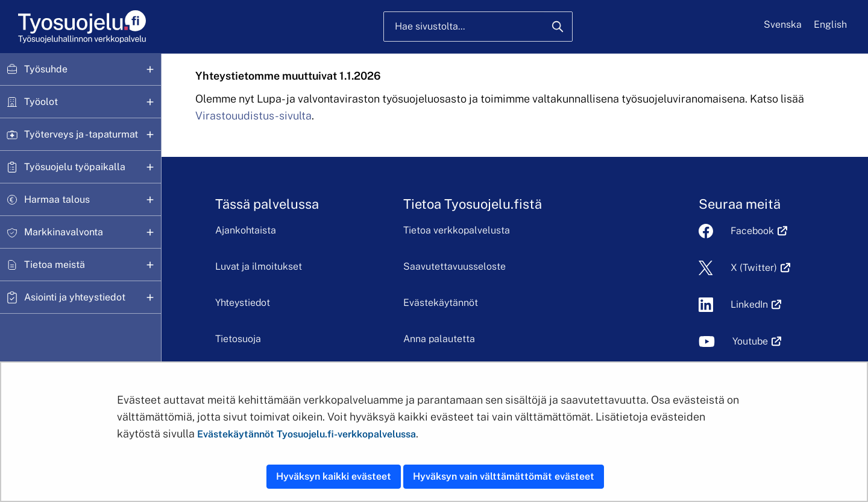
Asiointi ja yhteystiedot (75, 297)
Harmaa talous (57, 199)
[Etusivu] (81, 27)
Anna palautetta (439, 339)
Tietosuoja (238, 339)
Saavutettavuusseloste (454, 266)
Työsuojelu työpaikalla (75, 167)
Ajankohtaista (246, 230)
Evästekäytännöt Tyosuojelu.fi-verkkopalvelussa (307, 434)
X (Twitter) (754, 268)
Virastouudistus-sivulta (253, 116)
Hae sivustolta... (430, 26)
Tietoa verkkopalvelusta (457, 230)
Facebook (752, 231)
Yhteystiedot (243, 303)
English (830, 24)
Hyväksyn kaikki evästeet (334, 476)
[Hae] (558, 27)
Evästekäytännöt (441, 303)
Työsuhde (46, 69)
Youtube (750, 341)
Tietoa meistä (55, 265)
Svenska (783, 24)
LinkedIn (749, 304)
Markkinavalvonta (64, 232)
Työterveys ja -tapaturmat (81, 134)
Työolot (41, 102)
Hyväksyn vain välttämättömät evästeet (504, 476)
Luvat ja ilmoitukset (259, 266)
